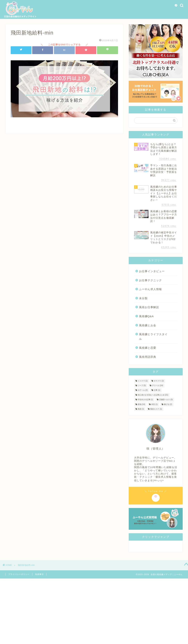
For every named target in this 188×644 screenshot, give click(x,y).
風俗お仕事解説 (149, 307)
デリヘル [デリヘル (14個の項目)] (157, 385)
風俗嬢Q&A (146, 316)
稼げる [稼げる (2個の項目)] (168, 404)
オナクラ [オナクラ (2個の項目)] (159, 381)
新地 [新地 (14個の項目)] (141, 404)
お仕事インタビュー (152, 271)
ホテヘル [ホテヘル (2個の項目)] (143, 390)
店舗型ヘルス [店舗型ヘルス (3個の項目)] (166, 400)
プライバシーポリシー (19, 574)
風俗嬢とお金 (148, 325)
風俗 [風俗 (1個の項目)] (141, 409)
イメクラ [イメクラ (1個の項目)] (143, 381)
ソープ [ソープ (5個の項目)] (142, 385)
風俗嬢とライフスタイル (153, 337)
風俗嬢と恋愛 (148, 348)
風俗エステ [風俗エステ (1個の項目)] (156, 409)
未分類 (143, 298)
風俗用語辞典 (148, 357)
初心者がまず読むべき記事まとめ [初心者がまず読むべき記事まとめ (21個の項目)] (153, 395)
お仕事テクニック (150, 280)
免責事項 (39, 574)
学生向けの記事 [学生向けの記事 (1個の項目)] (145, 400)
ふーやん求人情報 (150, 289)
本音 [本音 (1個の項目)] (155, 404)
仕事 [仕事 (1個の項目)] (157, 390)
